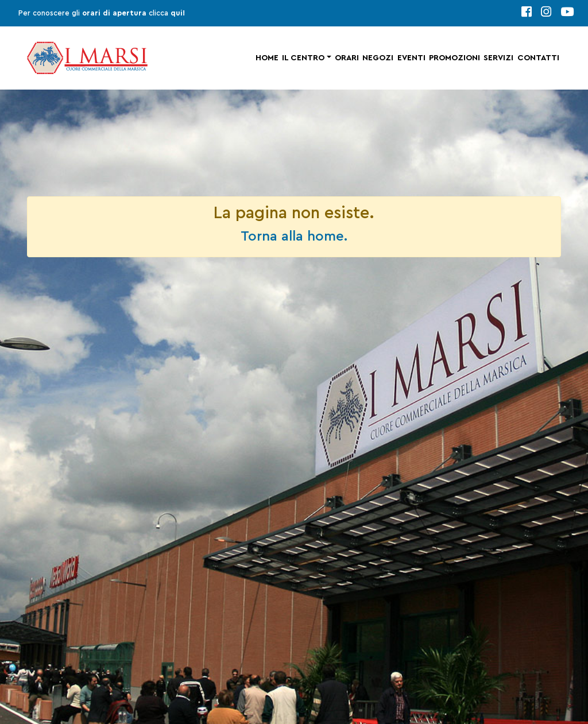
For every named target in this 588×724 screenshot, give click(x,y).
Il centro (303, 58)
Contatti (538, 58)
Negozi (378, 58)
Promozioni (454, 58)
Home (267, 58)
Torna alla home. (294, 237)
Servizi (498, 58)
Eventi (411, 58)
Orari (347, 58)
